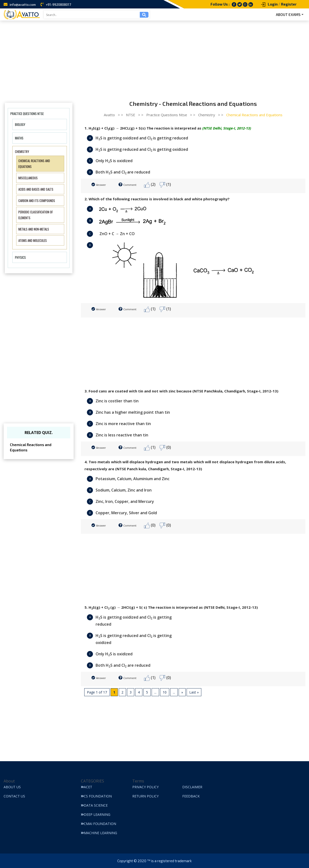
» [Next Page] (182, 692)
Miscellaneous (28, 178)
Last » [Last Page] (194, 692)
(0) (165, 448)
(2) (150, 185)
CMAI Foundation (98, 824)
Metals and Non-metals (34, 229)
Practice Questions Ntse (27, 114)
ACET (87, 787)
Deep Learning (96, 814)
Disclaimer (192, 787)
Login (273, 4)
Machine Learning (99, 833)
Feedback (191, 796)
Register (289, 4)
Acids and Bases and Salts (36, 189)
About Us (12, 787)
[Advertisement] (154, 57)
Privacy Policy (145, 787)
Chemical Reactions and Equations (31, 447)
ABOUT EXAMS (288, 14)
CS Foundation (96, 796)
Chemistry (22, 152)
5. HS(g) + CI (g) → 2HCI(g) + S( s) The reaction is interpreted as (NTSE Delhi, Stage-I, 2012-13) (171, 608)
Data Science (94, 805)
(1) (165, 185)
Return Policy (145, 796)
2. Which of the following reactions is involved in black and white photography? (157, 199)
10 (165, 692)
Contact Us (14, 796)
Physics (20, 257)
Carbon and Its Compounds (37, 201)
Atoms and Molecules (33, 240)
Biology (20, 124)
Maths (19, 138)
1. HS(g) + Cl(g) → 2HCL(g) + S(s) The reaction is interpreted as (168, 128)
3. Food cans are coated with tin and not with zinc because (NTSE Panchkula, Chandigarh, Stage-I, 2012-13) (181, 391)
